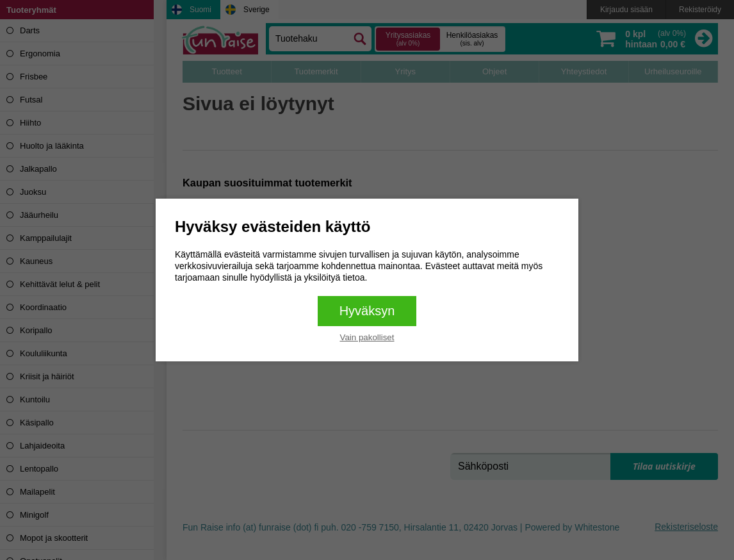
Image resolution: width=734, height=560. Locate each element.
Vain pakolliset (367, 337)
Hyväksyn (367, 311)
